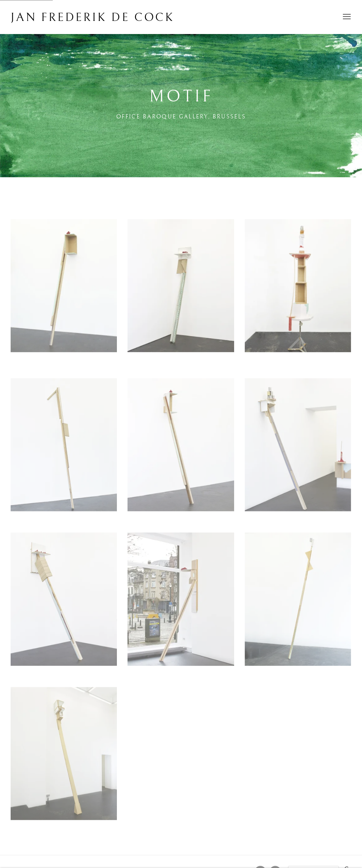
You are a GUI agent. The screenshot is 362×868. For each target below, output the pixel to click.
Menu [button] (346, 17)
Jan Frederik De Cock (93, 18)
